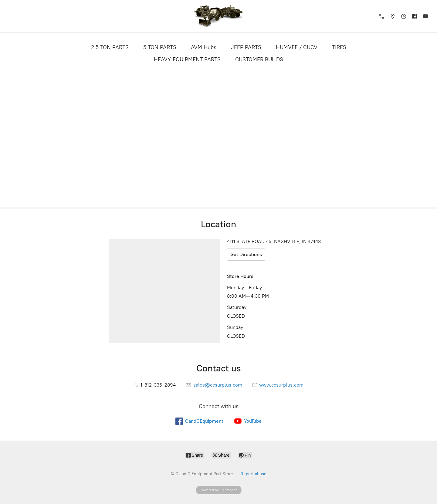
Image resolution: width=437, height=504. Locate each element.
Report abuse (254, 474)
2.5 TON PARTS (110, 47)
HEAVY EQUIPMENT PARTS (187, 59)
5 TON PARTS (160, 47)
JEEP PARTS (246, 47)
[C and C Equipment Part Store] (218, 16)
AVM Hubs (204, 47)
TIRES (339, 47)
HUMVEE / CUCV (297, 47)
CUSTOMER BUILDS (259, 59)
